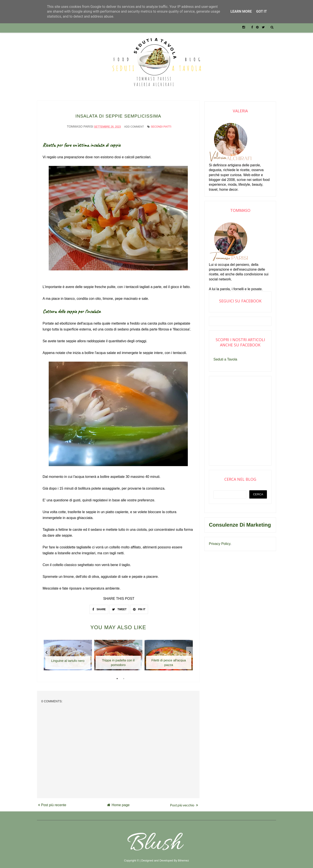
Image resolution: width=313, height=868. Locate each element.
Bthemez (183, 858)
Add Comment (134, 124)
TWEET (119, 607)
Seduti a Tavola (225, 359)
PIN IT (139, 607)
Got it (261, 11)
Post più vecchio (184, 802)
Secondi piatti (161, 124)
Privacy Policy (220, 544)
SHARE (99, 607)
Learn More (241, 11)
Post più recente (52, 802)
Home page (118, 802)
